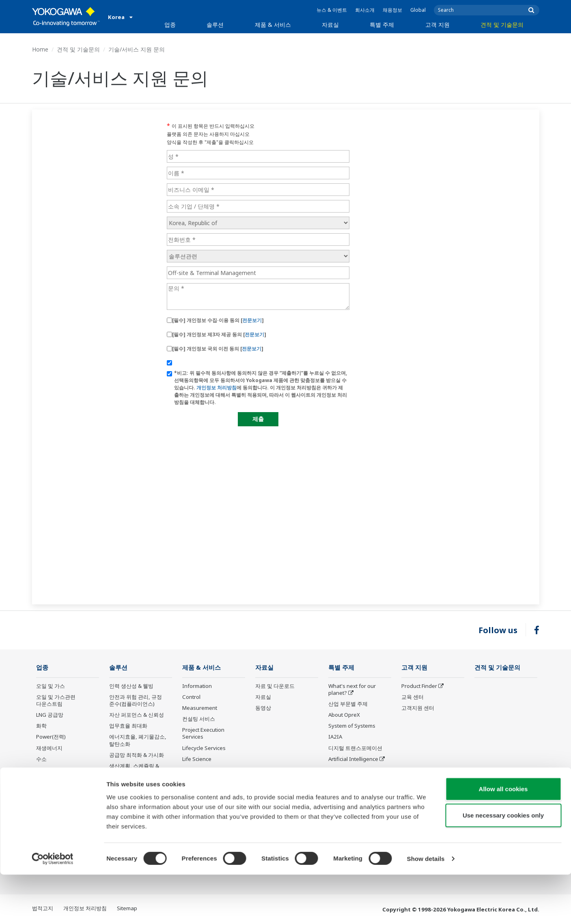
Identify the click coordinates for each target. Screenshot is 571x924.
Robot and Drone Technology (349, 774)
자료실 (330, 25)
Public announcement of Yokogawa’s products (212, 774)
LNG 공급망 (50, 715)
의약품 (44, 792)
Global (418, 10)
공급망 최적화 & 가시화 (137, 755)
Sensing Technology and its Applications (359, 809)
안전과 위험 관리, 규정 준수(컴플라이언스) (136, 701)
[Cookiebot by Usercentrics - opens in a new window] (53, 908)
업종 (170, 25)
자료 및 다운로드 (275, 686)
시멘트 (44, 781)
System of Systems (352, 726)
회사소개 (365, 10)
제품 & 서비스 (273, 25)
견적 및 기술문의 (502, 25)
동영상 (263, 708)
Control (191, 697)
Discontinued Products (210, 788)
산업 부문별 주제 (348, 704)
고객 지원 (437, 25)
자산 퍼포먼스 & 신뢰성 (137, 715)
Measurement (200, 708)
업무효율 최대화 (128, 726)
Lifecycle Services (204, 748)
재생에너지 (49, 748)
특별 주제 (382, 25)
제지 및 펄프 (51, 814)
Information (197, 686)
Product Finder (419, 686)
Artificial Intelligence (353, 759)
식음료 (44, 803)
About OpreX (344, 715)
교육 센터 (413, 697)
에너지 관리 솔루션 (131, 795)
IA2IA (335, 737)
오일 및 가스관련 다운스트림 (56, 701)
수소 (41, 759)
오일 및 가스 (51, 686)
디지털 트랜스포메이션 (355, 748)
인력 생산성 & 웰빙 (131, 686)
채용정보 (392, 10)
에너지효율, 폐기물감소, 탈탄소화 (138, 740)
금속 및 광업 (51, 770)
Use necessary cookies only (503, 865)
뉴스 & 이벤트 (332, 10)
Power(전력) (51, 737)
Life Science (197, 759)
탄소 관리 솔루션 (129, 784)
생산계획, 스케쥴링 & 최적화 (134, 770)
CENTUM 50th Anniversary (346, 792)
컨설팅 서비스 (199, 719)
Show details (426, 908)
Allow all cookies (503, 838)
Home (40, 49)
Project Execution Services (203, 734)
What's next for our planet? (352, 690)
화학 (41, 726)
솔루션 (215, 25)
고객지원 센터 (418, 708)
